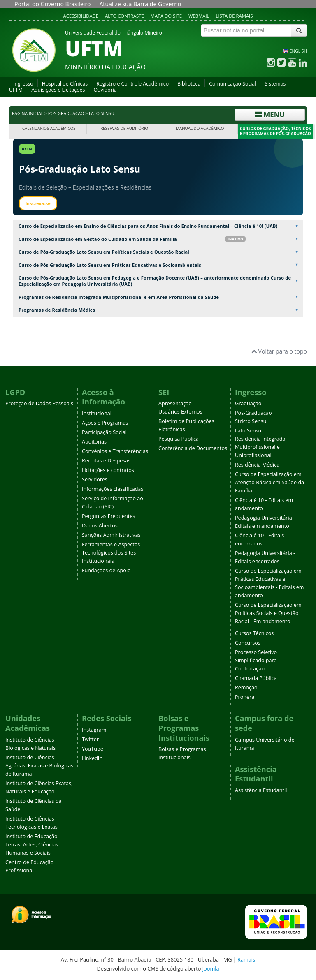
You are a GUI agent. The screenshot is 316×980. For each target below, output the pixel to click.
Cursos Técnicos (254, 633)
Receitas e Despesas (106, 461)
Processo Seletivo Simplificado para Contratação (256, 660)
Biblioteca (189, 84)
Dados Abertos (100, 526)
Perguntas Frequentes (108, 516)
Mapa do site (166, 16)
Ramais (246, 959)
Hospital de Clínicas (65, 84)
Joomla (211, 968)
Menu (270, 114)
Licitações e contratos (108, 470)
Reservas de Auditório (124, 128)
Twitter (90, 739)
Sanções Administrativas (111, 535)
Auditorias (94, 442)
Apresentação (175, 403)
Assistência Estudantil (261, 790)
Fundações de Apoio (106, 570)
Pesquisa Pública (179, 439)
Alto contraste (124, 16)
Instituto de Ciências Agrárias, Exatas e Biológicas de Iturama (39, 766)
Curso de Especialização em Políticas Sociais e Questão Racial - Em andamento (268, 613)
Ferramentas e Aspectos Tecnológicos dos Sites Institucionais (111, 553)
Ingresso (23, 84)
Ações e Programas (105, 423)
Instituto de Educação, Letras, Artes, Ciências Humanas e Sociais (32, 845)
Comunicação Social (232, 84)
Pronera (245, 697)
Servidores (95, 480)
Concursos (248, 643)
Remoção (246, 688)
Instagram (94, 730)
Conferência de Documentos (193, 448)
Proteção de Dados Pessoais (39, 403)
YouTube (93, 749)
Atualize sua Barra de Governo (140, 4)
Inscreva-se (38, 203)
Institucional (97, 413)
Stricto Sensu (251, 421)
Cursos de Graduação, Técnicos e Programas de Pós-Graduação (275, 131)
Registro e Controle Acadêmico (132, 84)
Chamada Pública (256, 678)
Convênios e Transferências (115, 451)
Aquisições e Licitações (58, 90)
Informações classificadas (113, 489)
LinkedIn (92, 758)
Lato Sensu (248, 431)
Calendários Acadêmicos (49, 128)
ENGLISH (298, 51)
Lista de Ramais (235, 16)
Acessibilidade (81, 16)
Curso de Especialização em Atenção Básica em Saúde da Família (270, 482)
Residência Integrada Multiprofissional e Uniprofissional (260, 447)
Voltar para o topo (279, 351)
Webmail (199, 16)
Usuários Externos (180, 412)
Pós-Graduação (66, 113)
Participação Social (104, 432)
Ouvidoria (105, 90)
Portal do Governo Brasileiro (52, 4)
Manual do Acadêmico (200, 128)
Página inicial (28, 113)
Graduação (248, 403)
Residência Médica (257, 465)
